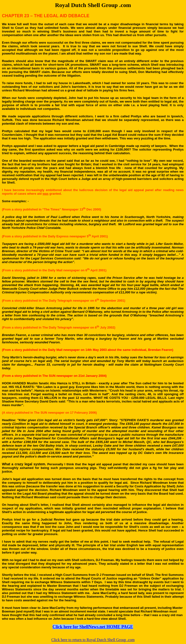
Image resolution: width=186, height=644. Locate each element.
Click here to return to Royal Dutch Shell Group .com (93, 640)
